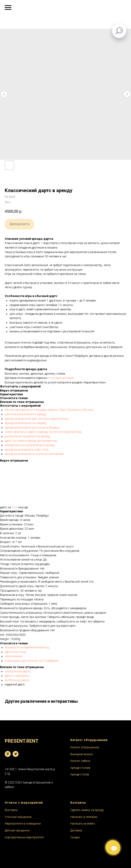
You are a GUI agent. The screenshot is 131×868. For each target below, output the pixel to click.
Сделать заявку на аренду (87, 810)
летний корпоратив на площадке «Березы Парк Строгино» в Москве (49, 410)
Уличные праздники (18, 817)
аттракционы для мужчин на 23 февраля (32, 661)
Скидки (75, 837)
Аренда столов (80, 774)
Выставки (11, 810)
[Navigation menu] (8, 8)
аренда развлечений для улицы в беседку (32, 428)
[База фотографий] (8, 754)
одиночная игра (15, 652)
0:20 (14, 507)
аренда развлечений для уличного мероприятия (36, 419)
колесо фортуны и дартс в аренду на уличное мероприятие (43, 432)
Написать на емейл (83, 824)
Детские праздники (17, 830)
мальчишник (13, 656)
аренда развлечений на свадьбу (25, 423)
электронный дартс (17, 671)
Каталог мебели (80, 761)
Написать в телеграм (84, 817)
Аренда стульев (80, 768)
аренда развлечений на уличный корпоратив (34, 454)
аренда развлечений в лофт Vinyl (26, 450)
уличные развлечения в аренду (25, 414)
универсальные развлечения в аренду (30, 445)
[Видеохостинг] (16, 754)
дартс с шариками (16, 676)
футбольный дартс (17, 680)
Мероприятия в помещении (23, 824)
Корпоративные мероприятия (24, 837)
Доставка (76, 830)
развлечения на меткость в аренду (27, 436)
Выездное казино (82, 754)
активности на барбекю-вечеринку (27, 647)
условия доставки (62, 378)
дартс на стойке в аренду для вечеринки (31, 441)
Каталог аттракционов (85, 747)
